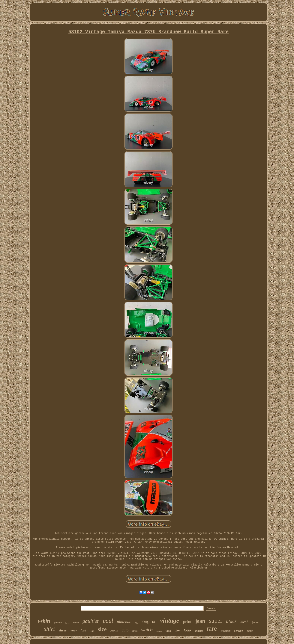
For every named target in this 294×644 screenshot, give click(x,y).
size (102, 629)
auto (125, 630)
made (76, 623)
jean (200, 621)
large (67, 623)
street (135, 631)
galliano (58, 623)
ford (83, 630)
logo (187, 630)
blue (137, 623)
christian (225, 631)
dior (177, 630)
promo (159, 631)
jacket (256, 622)
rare (212, 629)
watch (147, 630)
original (149, 622)
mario (250, 631)
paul (108, 621)
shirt (49, 629)
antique (199, 631)
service (239, 631)
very (74, 630)
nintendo (124, 622)
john (92, 631)
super (216, 621)
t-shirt (44, 621)
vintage (170, 620)
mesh (244, 622)
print (187, 622)
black (231, 621)
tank (168, 631)
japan (114, 630)
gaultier (91, 621)
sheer (63, 630)
